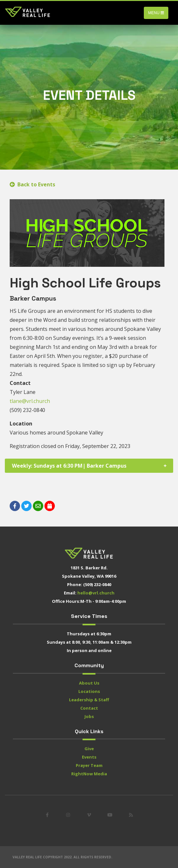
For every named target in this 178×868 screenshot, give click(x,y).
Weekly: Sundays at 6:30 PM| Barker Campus (69, 466)
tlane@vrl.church (30, 401)
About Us (89, 683)
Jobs (89, 716)
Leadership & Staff (89, 700)
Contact (89, 708)
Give (89, 749)
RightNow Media (89, 774)
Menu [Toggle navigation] (156, 13)
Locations (89, 691)
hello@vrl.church (96, 593)
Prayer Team (89, 765)
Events (89, 757)
